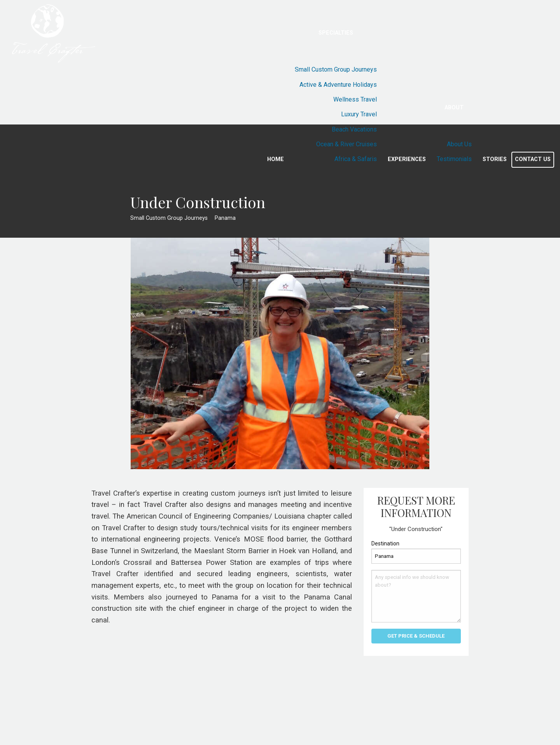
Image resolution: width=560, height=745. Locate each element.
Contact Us (533, 159)
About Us (459, 144)
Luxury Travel (359, 114)
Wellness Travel (355, 99)
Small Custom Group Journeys (336, 69)
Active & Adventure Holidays (338, 85)
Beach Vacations (354, 129)
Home (276, 159)
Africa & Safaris (356, 159)
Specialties (336, 33)
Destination (385, 543)
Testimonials (454, 159)
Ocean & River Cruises (346, 144)
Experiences (407, 159)
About (454, 108)
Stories (495, 159)
